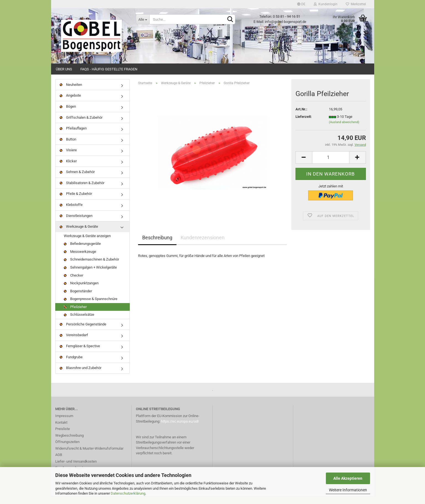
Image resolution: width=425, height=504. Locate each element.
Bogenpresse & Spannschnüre (91, 307)
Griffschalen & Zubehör (81, 125)
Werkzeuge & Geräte (79, 234)
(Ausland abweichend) (344, 130)
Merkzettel (356, 4)
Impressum (64, 424)
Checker (73, 283)
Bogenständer (78, 299)
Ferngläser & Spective (80, 354)
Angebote (70, 103)
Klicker (68, 169)
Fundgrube (71, 365)
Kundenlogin (326, 4)
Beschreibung (157, 246)
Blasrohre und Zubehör (80, 376)
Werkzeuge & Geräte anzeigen (87, 244)
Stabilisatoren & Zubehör (82, 191)
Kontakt (61, 430)
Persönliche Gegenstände (83, 332)
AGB (59, 462)
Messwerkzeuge (80, 259)
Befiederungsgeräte (82, 251)
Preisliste (63, 437)
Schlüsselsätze (79, 323)
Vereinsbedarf (74, 343)
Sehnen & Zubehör (77, 180)
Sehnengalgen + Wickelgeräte (90, 275)
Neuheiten (71, 92)
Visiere (68, 158)
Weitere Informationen (348, 490)
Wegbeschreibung (69, 443)
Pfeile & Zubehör (76, 202)
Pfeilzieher (75, 315)
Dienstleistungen (76, 223)
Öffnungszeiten (67, 449)
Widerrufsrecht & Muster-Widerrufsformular (89, 456)
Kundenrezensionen (203, 246)
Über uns (64, 69)
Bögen (68, 114)
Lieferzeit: (304, 125)
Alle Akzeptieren (348, 478)
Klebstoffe (71, 212)
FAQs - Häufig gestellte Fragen (109, 69)
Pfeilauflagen (73, 136)
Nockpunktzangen (81, 291)
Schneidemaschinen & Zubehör (91, 267)
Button (68, 147)
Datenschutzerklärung (128, 493)
